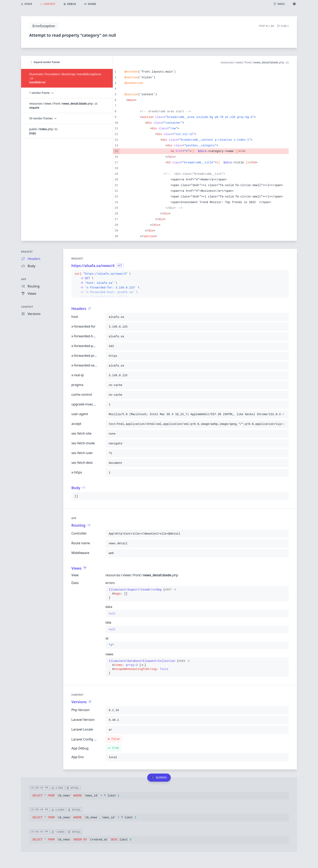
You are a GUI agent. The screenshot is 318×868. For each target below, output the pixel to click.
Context (27, 307)
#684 (184, 661)
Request (27, 252)
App (24, 279)
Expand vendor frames (45, 62)
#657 (171, 590)
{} (143, 594)
